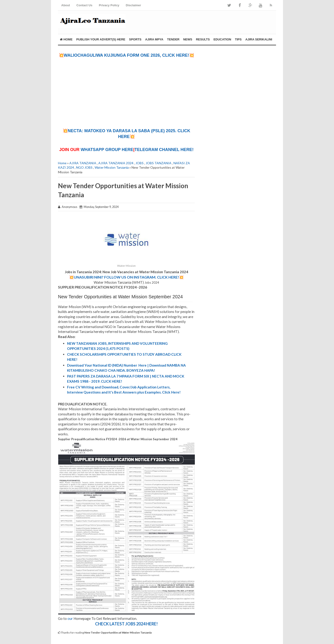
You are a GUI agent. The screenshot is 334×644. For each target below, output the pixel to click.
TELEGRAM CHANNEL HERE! (164, 150)
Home (66, 39)
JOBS (140, 163)
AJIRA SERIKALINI (259, 39)
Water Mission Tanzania (112, 167)
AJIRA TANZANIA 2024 (116, 163)
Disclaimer (133, 5)
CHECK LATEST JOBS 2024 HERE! (126, 624)
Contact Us (85, 5)
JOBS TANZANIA (159, 163)
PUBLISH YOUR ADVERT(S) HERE (101, 39)
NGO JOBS (84, 167)
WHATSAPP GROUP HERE (107, 150)
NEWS (188, 39)
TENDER (173, 39)
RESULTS (203, 39)
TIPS (238, 39)
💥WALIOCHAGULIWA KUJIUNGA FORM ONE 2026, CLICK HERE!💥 (127, 55)
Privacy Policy (109, 5)
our (70, 618)
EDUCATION (222, 39)
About (66, 5)
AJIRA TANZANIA (83, 163)
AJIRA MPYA (154, 39)
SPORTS (135, 39)
